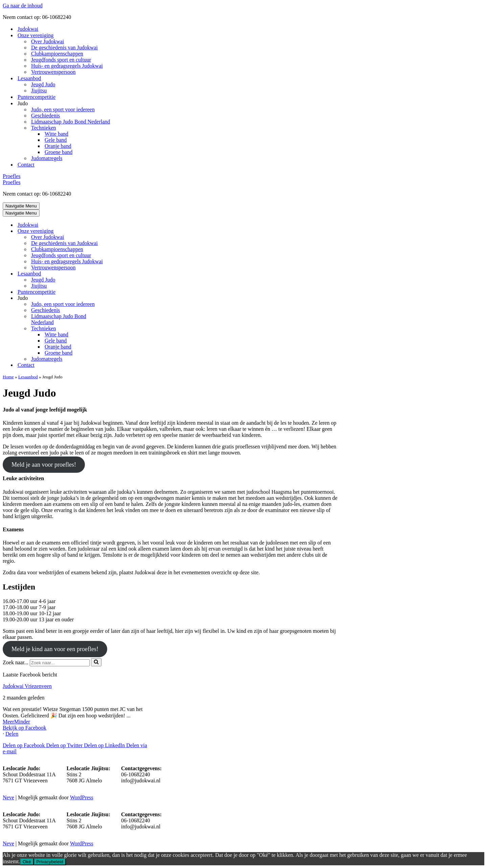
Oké (27, 862)
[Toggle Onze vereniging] (121, 231)
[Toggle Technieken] (121, 329)
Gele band (56, 140)
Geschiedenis (45, 116)
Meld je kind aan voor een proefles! (55, 649)
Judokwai (28, 29)
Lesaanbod (28, 377)
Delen (12, 734)
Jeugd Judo (43, 84)
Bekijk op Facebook (25, 728)
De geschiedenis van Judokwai (64, 48)
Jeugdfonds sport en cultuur (61, 60)
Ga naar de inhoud (23, 6)
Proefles (11, 176)
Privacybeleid (50, 862)
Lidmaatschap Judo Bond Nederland (71, 122)
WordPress (82, 797)
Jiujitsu (39, 91)
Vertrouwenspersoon (53, 72)
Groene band (59, 152)
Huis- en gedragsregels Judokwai (67, 66)
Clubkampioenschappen (57, 54)
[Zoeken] (60, 663)
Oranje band (58, 146)
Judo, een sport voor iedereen (63, 109)
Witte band (56, 134)
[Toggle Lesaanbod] (121, 274)
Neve (8, 797)
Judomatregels (47, 158)
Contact (26, 165)
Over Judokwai (48, 41)
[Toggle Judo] (121, 298)
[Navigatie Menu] (21, 206)
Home (8, 377)
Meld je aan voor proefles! (44, 465)
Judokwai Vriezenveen (27, 686)
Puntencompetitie (37, 97)
